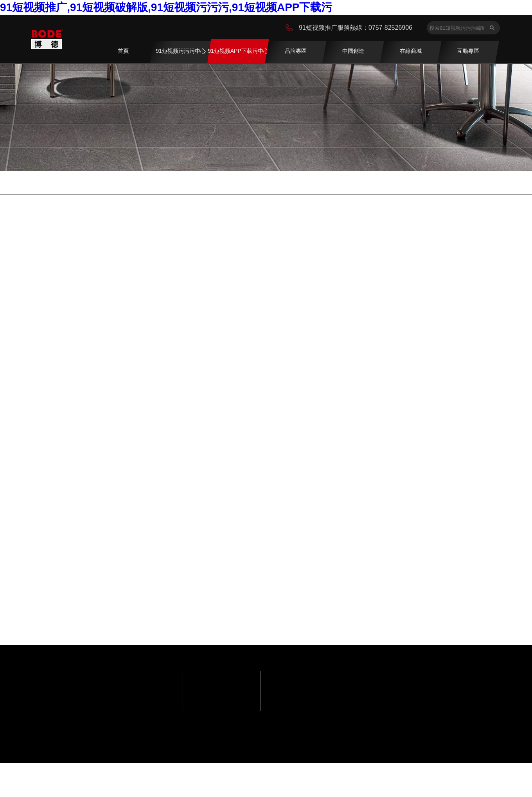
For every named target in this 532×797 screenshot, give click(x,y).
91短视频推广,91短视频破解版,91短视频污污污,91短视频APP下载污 (166, 7)
